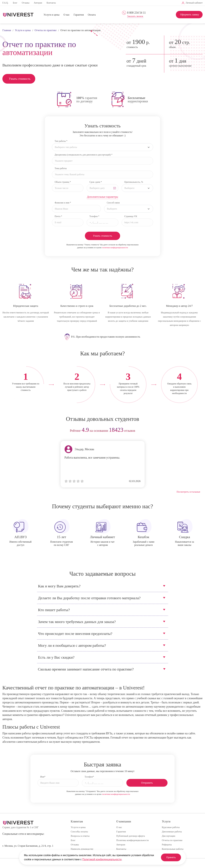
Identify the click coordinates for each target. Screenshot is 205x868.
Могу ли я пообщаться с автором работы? (72, 645)
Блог (15, 3)
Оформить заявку (190, 15)
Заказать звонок (135, 16)
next (199, 431)
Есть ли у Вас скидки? (56, 657)
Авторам (38, 3)
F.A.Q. (5, 3)
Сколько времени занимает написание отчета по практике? (86, 669)
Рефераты (167, 845)
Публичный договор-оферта (131, 836)
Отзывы (26, 3)
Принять (170, 857)
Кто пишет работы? (54, 610)
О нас (66, 15)
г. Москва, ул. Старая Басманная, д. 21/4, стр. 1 (28, 846)
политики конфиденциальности (115, 248)
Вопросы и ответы (80, 836)
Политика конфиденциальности (132, 840)
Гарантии (79, 15)
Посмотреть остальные (188, 492)
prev (6, 431)
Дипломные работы (172, 832)
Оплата (92, 15)
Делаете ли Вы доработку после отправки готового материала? (89, 598)
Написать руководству (82, 849)
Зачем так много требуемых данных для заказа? (77, 622)
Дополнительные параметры (102, 197)
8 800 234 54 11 (136, 13)
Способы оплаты (79, 832)
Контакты (51, 3)
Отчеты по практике (172, 840)
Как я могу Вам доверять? (59, 586)
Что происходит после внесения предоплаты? (75, 634)
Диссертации (169, 836)
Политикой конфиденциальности (102, 859)
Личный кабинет (194, 3)
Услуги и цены (51, 15)
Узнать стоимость (20, 79)
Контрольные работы (173, 849)
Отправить (147, 783)
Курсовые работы (171, 827)
